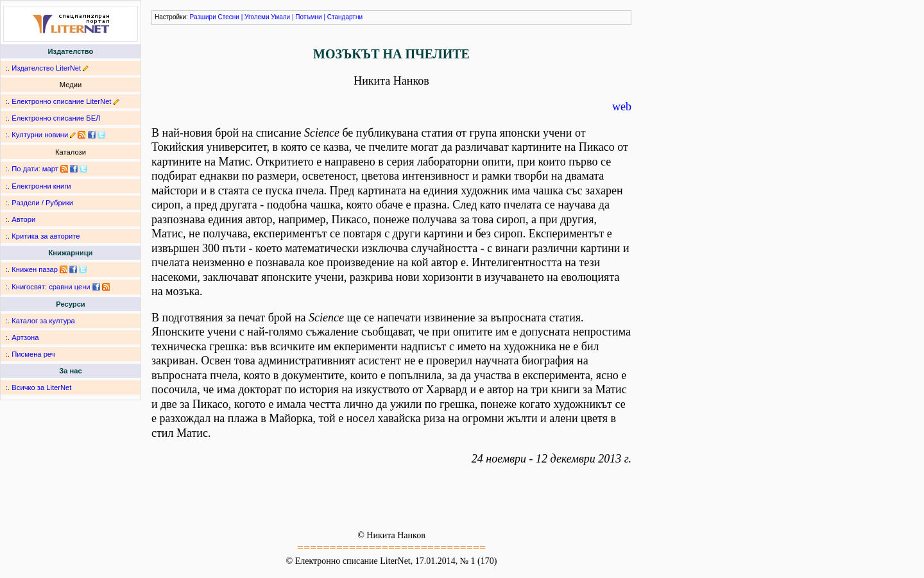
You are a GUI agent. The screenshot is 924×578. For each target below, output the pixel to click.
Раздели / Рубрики (42, 203)
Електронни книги (41, 186)
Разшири (203, 17)
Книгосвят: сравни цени (51, 287)
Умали (280, 17)
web (622, 106)
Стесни (229, 17)
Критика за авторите (46, 236)
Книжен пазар (35, 269)
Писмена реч (33, 354)
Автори (23, 219)
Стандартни (345, 17)
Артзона (25, 337)
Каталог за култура (43, 321)
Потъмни (308, 17)
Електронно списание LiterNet (61, 101)
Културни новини (40, 135)
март (50, 169)
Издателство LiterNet (46, 68)
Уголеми (257, 17)
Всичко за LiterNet (41, 387)
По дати (25, 169)
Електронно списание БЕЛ (56, 118)
